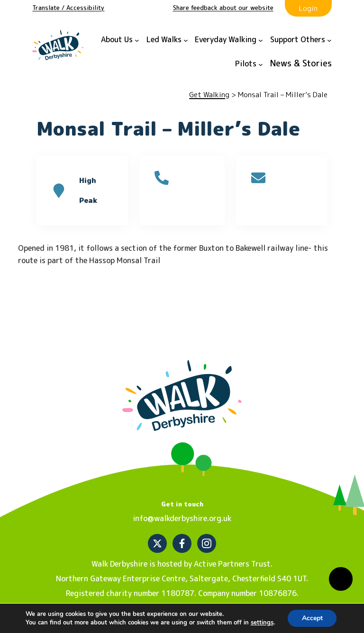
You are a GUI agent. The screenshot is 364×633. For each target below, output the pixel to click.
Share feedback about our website (223, 8)
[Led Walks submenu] (167, 40)
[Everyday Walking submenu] (229, 40)
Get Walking (209, 95)
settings (262, 623)
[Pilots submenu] (249, 64)
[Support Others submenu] (301, 40)
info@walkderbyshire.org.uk (182, 518)
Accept (312, 618)
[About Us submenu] (120, 40)
